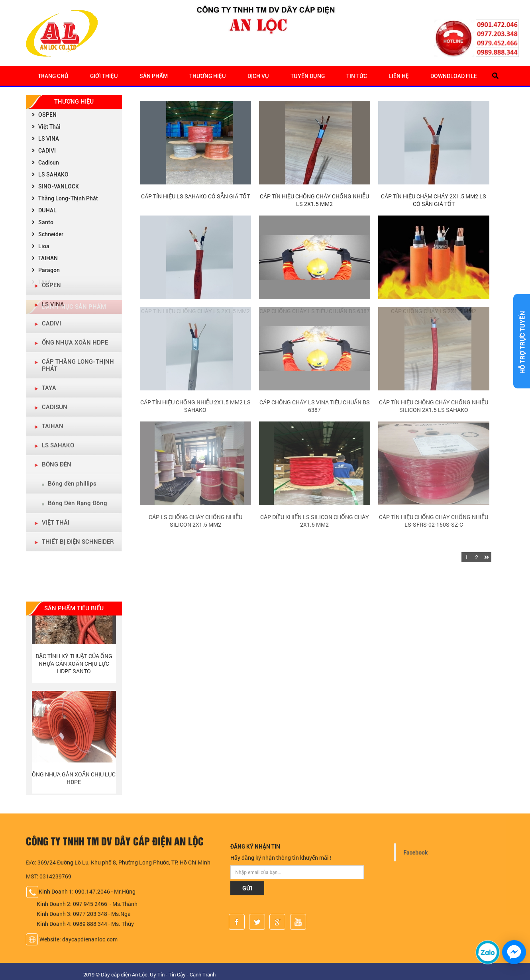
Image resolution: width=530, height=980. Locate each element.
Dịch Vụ (258, 76)
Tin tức (357, 76)
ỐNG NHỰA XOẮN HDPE (75, 228)
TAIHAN (53, 312)
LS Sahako (58, 331)
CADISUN (55, 292)
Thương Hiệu (208, 76)
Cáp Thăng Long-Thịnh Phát (78, 251)
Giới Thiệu (104, 76)
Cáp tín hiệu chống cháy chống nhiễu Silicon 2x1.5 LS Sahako (434, 358)
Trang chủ (53, 76)
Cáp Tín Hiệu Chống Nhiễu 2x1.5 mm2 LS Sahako (195, 358)
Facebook (416, 855)
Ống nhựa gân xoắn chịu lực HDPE (74, 780)
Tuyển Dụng (308, 76)
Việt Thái (45, 127)
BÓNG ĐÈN (57, 350)
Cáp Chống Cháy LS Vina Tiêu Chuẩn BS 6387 (315, 358)
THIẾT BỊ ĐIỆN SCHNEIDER (78, 427)
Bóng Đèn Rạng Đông (75, 389)
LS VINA (44, 139)
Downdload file (454, 76)
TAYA (49, 273)
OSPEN (43, 115)
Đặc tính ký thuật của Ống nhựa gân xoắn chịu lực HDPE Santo (74, 666)
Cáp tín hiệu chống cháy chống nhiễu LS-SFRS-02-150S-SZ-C (434, 473)
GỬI (247, 891)
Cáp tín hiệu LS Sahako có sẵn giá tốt (195, 196)
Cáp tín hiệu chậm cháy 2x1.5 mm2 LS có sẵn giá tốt (434, 200)
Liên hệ (399, 76)
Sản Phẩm (154, 76)
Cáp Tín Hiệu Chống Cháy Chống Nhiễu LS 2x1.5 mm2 (314, 200)
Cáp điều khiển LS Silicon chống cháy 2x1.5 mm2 (315, 473)
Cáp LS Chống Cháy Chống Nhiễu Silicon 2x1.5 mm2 (195, 473)
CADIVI (43, 151)
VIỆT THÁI (56, 408)
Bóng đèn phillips (69, 369)
